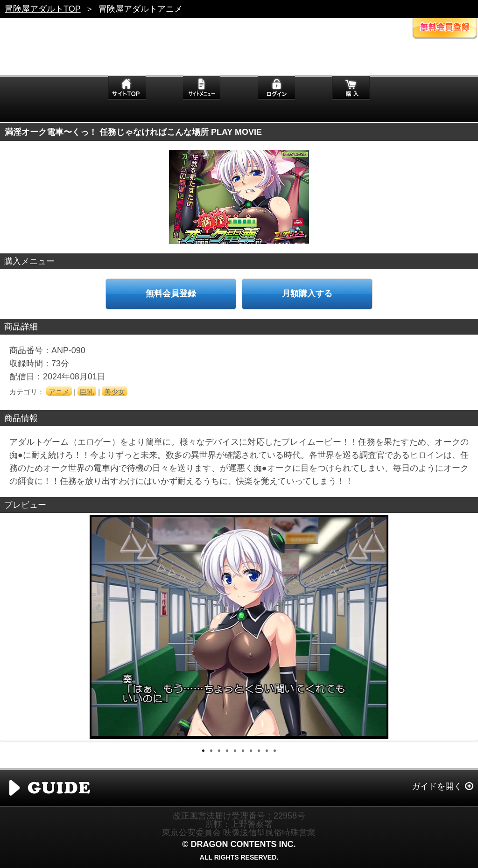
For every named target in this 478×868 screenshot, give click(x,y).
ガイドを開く (437, 786)
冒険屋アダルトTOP (43, 9)
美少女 (115, 392)
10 (275, 751)
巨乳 (87, 392)
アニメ (59, 392)
